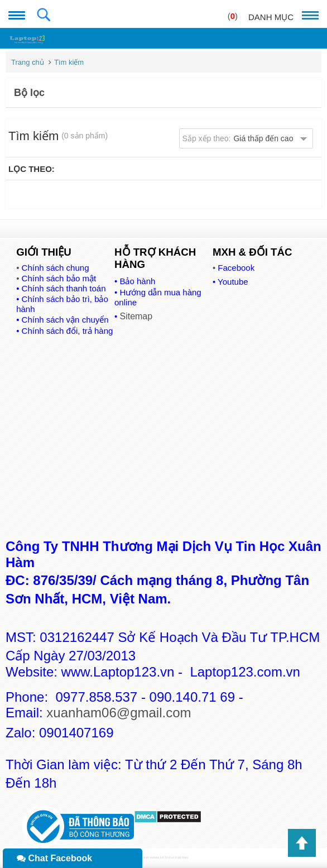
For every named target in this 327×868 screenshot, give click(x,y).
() (233, 16)
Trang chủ (28, 62)
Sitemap (136, 316)
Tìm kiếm (69, 62)
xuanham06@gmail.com (119, 713)
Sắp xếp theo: (238, 138)
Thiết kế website (149, 857)
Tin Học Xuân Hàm (176, 857)
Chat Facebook (54, 858)
